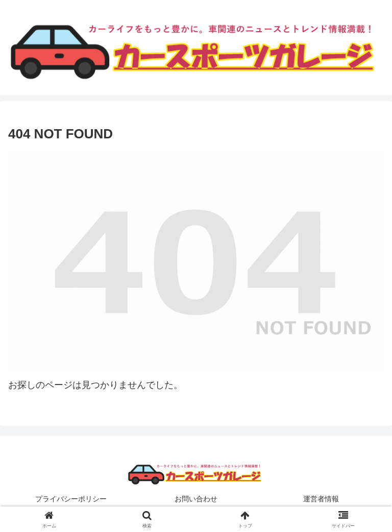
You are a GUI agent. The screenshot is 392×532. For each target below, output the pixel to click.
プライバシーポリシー (71, 499)
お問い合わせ (196, 499)
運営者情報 (321, 499)
